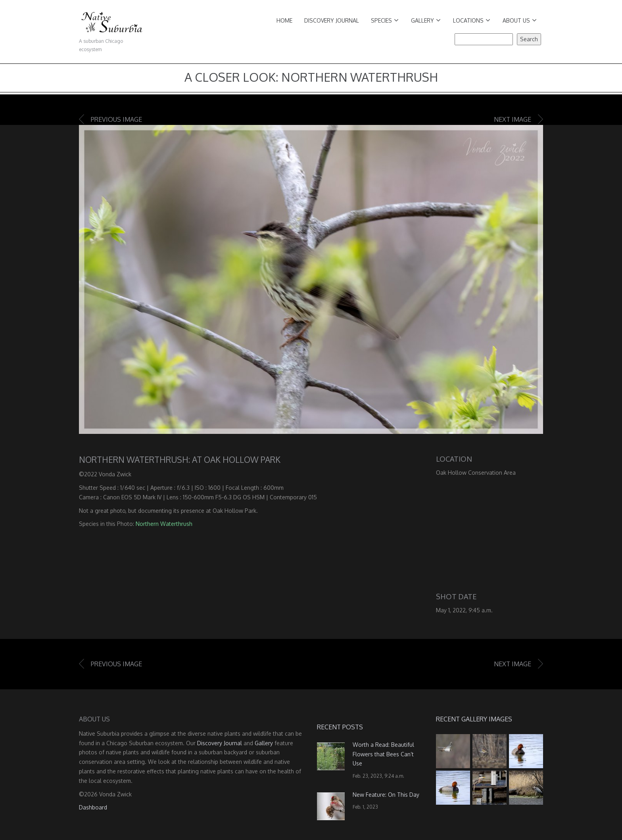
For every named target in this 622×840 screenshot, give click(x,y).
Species (385, 20)
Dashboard (93, 807)
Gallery (426, 20)
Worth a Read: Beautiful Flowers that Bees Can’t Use (383, 754)
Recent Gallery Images (474, 719)
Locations (472, 20)
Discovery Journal (332, 20)
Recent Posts (340, 727)
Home (284, 20)
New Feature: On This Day (386, 795)
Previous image (116, 119)
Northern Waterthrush (164, 524)
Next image (513, 119)
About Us (520, 20)
